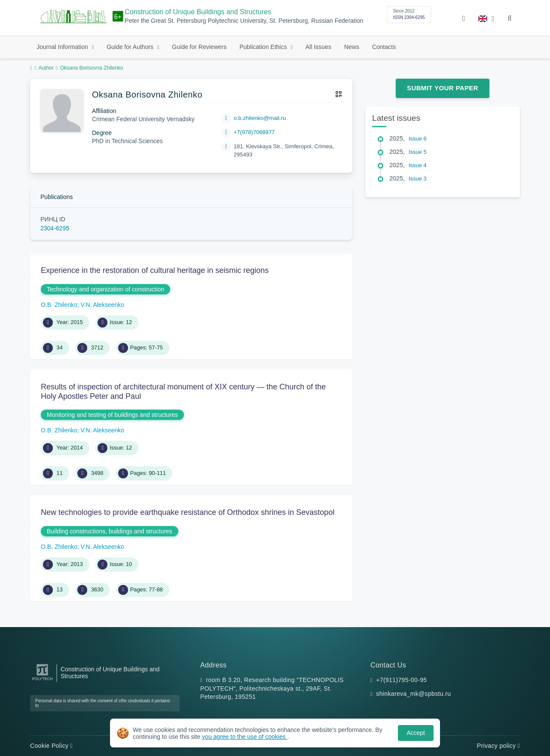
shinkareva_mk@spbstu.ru (413, 694)
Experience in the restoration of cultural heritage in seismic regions (155, 270)
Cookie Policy (51, 746)
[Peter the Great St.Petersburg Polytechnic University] (42, 681)
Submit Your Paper (443, 88)
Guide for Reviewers (199, 47)
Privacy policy (498, 746)
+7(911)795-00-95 (401, 680)
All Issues (318, 47)
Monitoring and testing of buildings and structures (112, 415)
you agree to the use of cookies (244, 737)
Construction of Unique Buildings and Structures (198, 12)
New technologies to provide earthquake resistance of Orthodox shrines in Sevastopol (188, 512)
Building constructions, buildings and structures (110, 531)
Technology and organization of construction (105, 289)
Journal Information (63, 47)
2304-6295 (55, 228)
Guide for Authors (131, 47)
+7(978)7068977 (254, 132)
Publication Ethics (264, 47)
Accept (416, 733)
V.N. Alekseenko (102, 305)
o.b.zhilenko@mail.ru (260, 118)
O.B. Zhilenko (59, 305)
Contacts (384, 47)
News (352, 47)
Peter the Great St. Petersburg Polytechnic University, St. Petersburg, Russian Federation (244, 21)
